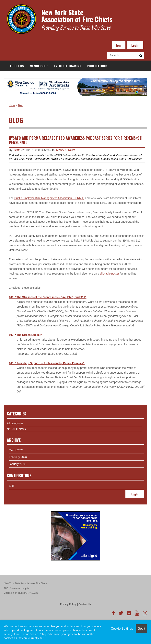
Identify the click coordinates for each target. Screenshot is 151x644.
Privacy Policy (68, 604)
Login (135, 45)
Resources (55, 77)
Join (119, 45)
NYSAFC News (66, 150)
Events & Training (68, 66)
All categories (15, 423)
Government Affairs (25, 77)
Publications (97, 66)
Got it (141, 629)
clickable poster (110, 274)
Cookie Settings (122, 629)
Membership (39, 66)
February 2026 (18, 457)
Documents (101, 77)
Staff (17, 150)
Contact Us (85, 604)
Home (12, 105)
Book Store (78, 77)
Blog (21, 105)
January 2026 (17, 464)
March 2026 (16, 450)
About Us (17, 66)
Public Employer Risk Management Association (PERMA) (49, 198)
